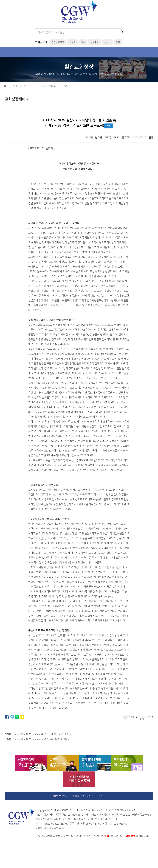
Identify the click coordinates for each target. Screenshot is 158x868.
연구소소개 (103, 796)
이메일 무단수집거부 (83, 796)
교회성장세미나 (49, 86)
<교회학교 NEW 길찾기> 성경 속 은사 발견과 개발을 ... (43, 739)
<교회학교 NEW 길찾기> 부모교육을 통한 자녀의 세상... (44, 734)
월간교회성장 (19, 86)
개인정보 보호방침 (59, 796)
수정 (109, 126)
